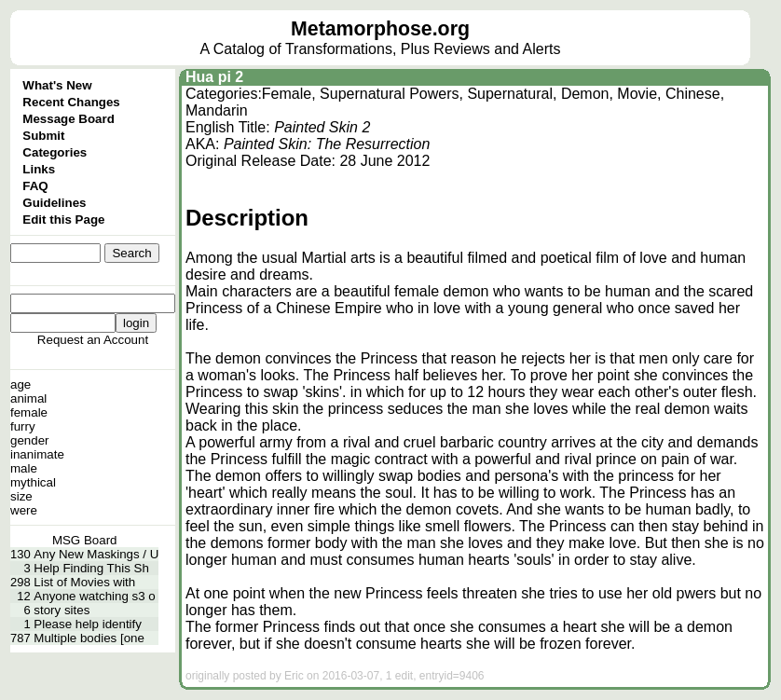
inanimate (37, 454)
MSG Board (85, 540)
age (21, 384)
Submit (43, 136)
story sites (62, 610)
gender (30, 440)
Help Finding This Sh (91, 568)
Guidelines (54, 203)
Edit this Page (63, 220)
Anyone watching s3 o (94, 596)
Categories (55, 152)
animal (28, 398)
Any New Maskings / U (96, 554)
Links (39, 169)
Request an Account (93, 340)
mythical (33, 482)
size (21, 496)
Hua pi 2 (214, 77)
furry (23, 426)
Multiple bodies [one (89, 638)
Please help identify (88, 624)
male (24, 468)
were (24, 510)
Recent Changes (71, 102)
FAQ (35, 186)
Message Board (69, 119)
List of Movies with (84, 582)
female (29, 412)
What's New (57, 85)
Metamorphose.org (380, 29)
